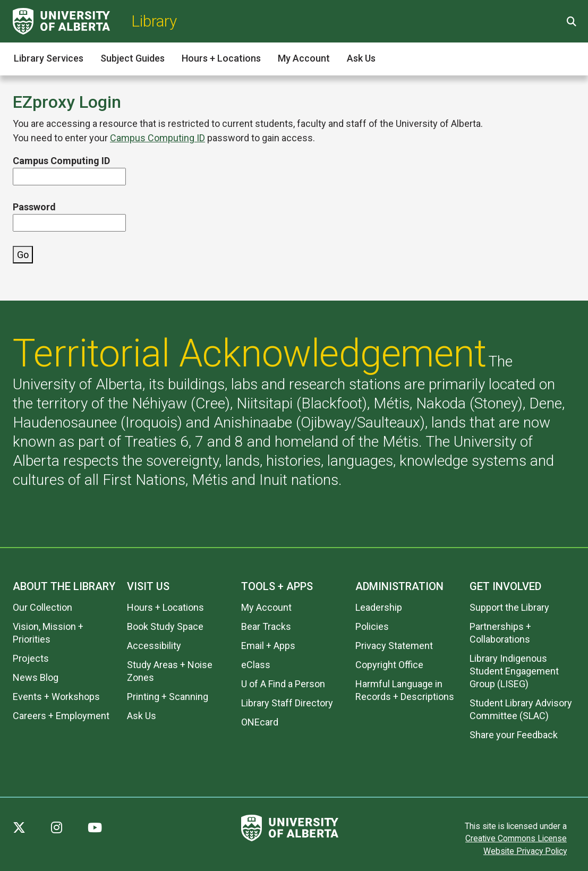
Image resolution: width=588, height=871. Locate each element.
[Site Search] (571, 22)
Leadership (379, 607)
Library (154, 21)
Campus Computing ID (157, 138)
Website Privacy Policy (525, 851)
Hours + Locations (165, 607)
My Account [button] (304, 58)
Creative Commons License (516, 838)
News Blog (36, 677)
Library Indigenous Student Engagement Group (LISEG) (514, 671)
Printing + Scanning (168, 697)
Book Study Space (165, 626)
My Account (266, 607)
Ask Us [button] (361, 58)
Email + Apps (268, 646)
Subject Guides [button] (133, 58)
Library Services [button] (49, 58)
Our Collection (42, 607)
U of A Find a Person (283, 684)
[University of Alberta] (61, 21)
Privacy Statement (394, 646)
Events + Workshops (56, 697)
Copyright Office (389, 665)
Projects (31, 658)
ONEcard (260, 722)
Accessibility (154, 646)
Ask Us (142, 716)
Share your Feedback (514, 735)
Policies (372, 626)
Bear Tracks (266, 626)
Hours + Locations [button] (221, 58)
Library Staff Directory (287, 703)
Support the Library (509, 607)
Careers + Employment (61, 716)
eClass (256, 665)
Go (23, 255)
